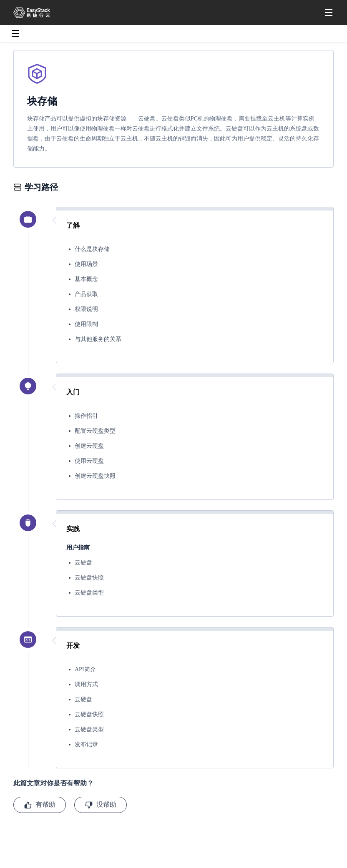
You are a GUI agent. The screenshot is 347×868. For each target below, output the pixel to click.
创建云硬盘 (89, 446)
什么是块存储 (92, 249)
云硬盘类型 (89, 593)
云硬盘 (83, 563)
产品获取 (86, 294)
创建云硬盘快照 (95, 476)
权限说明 (86, 309)
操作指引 (86, 416)
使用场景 (86, 264)
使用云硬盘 (89, 461)
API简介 (85, 669)
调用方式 (86, 684)
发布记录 (86, 744)
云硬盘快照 (89, 578)
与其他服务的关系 (98, 339)
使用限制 (86, 324)
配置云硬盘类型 (95, 431)
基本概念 (86, 279)
